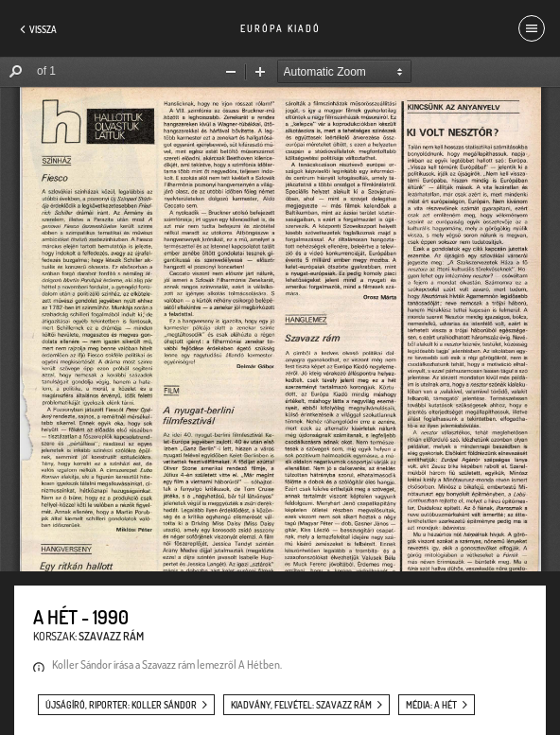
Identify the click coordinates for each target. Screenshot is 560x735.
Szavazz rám (111, 636)
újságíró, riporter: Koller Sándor (121, 705)
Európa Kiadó (280, 28)
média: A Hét (431, 705)
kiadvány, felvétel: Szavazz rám (301, 705)
